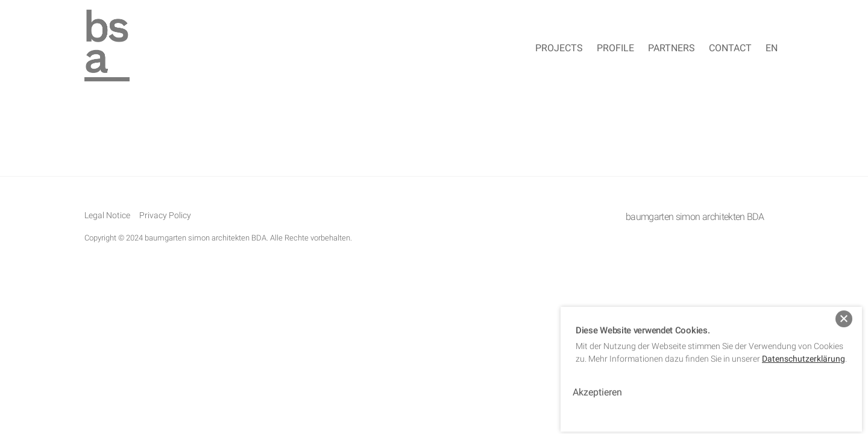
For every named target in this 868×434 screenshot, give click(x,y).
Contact (730, 48)
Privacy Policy (165, 215)
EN (772, 48)
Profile (615, 48)
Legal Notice (107, 215)
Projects (559, 48)
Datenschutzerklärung (804, 352)
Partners (671, 48)
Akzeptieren (597, 386)
